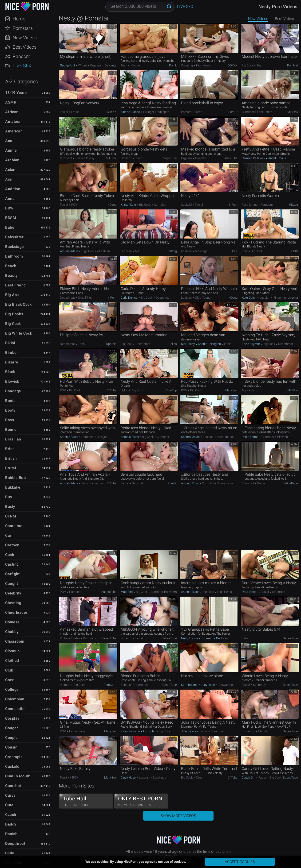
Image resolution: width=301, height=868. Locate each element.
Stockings (249, 731)
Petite (261, 483)
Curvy (10, 795)
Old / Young (202, 298)
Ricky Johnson (131, 731)
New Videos (25, 38)
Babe (10, 227)
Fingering (279, 298)
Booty (10, 410)
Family (65, 777)
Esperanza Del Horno (215, 638)
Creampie (14, 757)
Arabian (12, 160)
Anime (11, 150)
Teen (124, 65)
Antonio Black (69, 437)
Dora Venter (250, 592)
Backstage (15, 247)
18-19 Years (16, 93)
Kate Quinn (249, 298)
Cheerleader (16, 612)
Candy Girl (249, 777)
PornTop (171, 390)
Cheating (13, 603)
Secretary (259, 685)
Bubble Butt (16, 478)
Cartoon (12, 545)
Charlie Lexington (209, 344)
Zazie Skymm (251, 344)
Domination (90, 638)
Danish (11, 834)
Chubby (12, 632)
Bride (10, 449)
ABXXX (112, 112)
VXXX (294, 251)
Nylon (125, 390)
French (86, 483)
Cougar (12, 728)
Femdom (267, 205)
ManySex (231, 390)
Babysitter (14, 237)
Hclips (173, 344)
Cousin (11, 747)
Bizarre (12, 362)
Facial (64, 112)
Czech (11, 815)
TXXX (234, 251)
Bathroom (14, 256)
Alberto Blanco (131, 112)
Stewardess (226, 685)
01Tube (111, 390)
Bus (9, 497)
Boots (10, 401)
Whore (82, 65)
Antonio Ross (190, 483)
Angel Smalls (277, 158)
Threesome (225, 483)
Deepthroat (15, 843)
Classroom (15, 641)
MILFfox (293, 112)
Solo (254, 390)
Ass (9, 179)
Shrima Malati (191, 437)
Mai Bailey (188, 344)
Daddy (11, 824)
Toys (245, 390)
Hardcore (87, 437)
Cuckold (12, 766)
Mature (135, 65)
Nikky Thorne (190, 638)
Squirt (138, 158)
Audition (13, 189)
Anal (9, 141)
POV (74, 205)
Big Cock (13, 324)
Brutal (11, 468)
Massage (201, 251)
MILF (138, 251)
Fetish (75, 112)
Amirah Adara (69, 251)
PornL (173, 65)
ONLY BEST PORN (141, 801)
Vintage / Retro (70, 638)
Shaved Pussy (85, 158)
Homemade (77, 731)
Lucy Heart (208, 685)
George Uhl (68, 65)
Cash (10, 555)
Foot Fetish (264, 112)
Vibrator (65, 685)
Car (8, 535)
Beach (11, 266)
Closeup (12, 651)
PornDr (233, 112)
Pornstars (23, 28)
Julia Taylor (189, 731)
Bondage (13, 391)
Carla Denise (129, 298)
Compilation (16, 709)
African (12, 112)
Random (22, 56)
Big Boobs (14, 314)
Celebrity (13, 593)
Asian (10, 170)
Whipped (163, 112)
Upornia (293, 298)
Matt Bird (127, 592)
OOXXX (233, 65)
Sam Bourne (190, 685)
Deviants (111, 65)
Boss (10, 420)
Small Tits (85, 298)
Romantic (141, 685)
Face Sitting (250, 205)
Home (19, 19)
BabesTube (230, 158)
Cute (9, 805)
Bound (11, 430)
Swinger (149, 112)
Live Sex (22, 66)
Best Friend (16, 285)
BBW (9, 208)
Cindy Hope (129, 777)
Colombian (15, 699)
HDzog (112, 205)
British (11, 458)
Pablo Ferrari (250, 437)
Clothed (12, 661)
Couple (11, 738)
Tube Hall (86, 801)
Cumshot (13, 786)
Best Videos (25, 47)
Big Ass (12, 295)
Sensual (137, 483)
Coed (10, 680)
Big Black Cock (18, 304)
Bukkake (13, 487)
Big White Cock (19, 333)
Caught (12, 584)
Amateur (13, 122)
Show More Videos (178, 816)
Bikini (10, 343)
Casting (12, 564)
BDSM (11, 218)
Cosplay (12, 718)
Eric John (149, 731)
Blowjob (12, 381)
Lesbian (104, 251)
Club (9, 670)
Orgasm (95, 65)
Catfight (12, 574)
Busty (10, 507)
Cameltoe (14, 526)
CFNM (11, 516)
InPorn (233, 205)
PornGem (170, 592)
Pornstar (187, 112)
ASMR (11, 102)
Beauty (11, 276)
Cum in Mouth (18, 776)
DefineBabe (290, 483)
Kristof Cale (129, 205)
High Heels (203, 65)
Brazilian (13, 439)
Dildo (10, 853)
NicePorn (27, 6)
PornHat (293, 65)
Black (10, 372)
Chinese (12, 622)
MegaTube (170, 158)
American (14, 131)
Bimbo (11, 353)
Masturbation (225, 437)
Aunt (9, 199)
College (12, 689)
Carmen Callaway (254, 158)
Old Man (127, 251)
